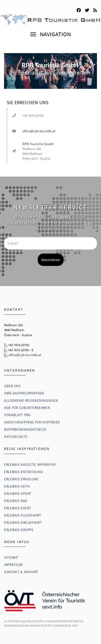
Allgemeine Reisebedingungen (31, 400)
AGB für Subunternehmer (27, 408)
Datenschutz (16, 437)
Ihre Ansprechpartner (24, 393)
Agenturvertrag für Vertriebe (32, 422)
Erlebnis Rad (16, 501)
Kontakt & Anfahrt (21, 572)
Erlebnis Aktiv (17, 486)
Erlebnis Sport (18, 494)
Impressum (13, 565)
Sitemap (11, 557)
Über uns (12, 386)
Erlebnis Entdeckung (23, 472)
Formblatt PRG (17, 415)
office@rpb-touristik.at (39, 131)
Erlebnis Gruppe (19, 530)
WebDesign (61, 626)
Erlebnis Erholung (21, 479)
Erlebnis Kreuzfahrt (23, 523)
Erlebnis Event (18, 508)
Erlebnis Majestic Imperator (30, 465)
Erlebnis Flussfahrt (22, 515)
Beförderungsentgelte (25, 429)
